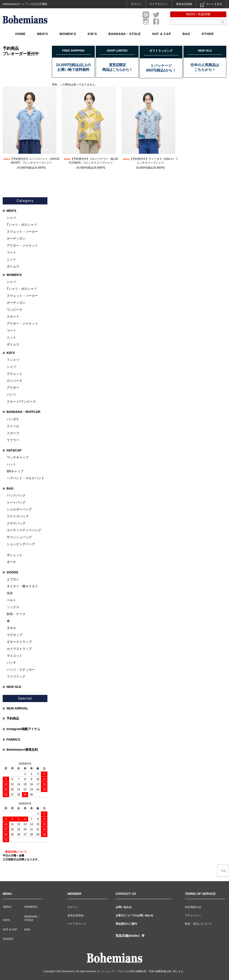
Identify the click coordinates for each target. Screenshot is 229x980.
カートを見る (211, 5)
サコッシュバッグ (19, 537)
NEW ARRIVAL (17, 708)
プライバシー (193, 915)
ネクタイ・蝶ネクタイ (22, 586)
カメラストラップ (19, 649)
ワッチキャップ (18, 457)
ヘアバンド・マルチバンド (25, 478)
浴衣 (10, 593)
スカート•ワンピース (21, 401)
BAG (186, 34)
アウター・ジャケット (22, 245)
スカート (13, 317)
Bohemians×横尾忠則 (22, 750)
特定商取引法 (193, 907)
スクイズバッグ (18, 516)
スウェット (15, 374)
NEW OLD (14, 687)
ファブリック (16, 676)
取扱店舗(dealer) (128, 936)
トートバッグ (16, 502)
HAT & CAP (162, 34)
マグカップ (15, 635)
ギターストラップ (19, 642)
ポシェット (15, 555)
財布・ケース (16, 614)
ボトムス (13, 266)
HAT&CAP (14, 450)
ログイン (136, 4)
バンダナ (13, 419)
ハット (11, 464)
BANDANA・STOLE (125, 34)
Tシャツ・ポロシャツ (22, 225)
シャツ (11, 218)
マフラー (13, 440)
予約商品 (13, 718)
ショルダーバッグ (19, 509)
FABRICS (13, 739)
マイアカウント (159, 4)
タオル (11, 628)
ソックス (13, 607)
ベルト (11, 600)
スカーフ (13, 433)
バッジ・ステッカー (21, 670)
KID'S (92, 34)
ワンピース (15, 310)
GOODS (12, 572)
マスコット (15, 656)
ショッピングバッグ (21, 544)
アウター (13, 388)
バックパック (16, 495)
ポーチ (11, 562)
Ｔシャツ (13, 360)
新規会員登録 (184, 4)
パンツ (11, 395)
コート (11, 252)
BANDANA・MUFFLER (23, 412)
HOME (20, 34)
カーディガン (16, 238)
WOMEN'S (68, 34)
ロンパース (15, 381)
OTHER (208, 34)
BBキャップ (15, 471)
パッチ (11, 663)
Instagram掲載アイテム (23, 729)
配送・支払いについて (198, 924)
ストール (13, 426)
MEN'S (43, 34)
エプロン (13, 579)
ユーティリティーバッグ (24, 530)
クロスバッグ (16, 523)
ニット (11, 259)
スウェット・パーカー (22, 232)
